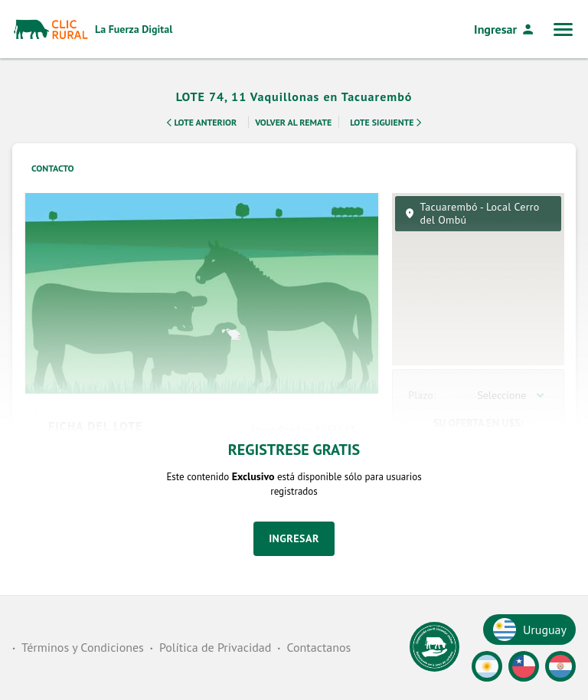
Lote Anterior (199, 123)
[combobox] (513, 395)
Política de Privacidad (215, 647)
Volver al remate (294, 121)
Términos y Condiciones (83, 647)
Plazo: (421, 395)
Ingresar (505, 29)
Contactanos (318, 647)
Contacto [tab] (53, 168)
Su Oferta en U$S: (478, 423)
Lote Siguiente (388, 123)
